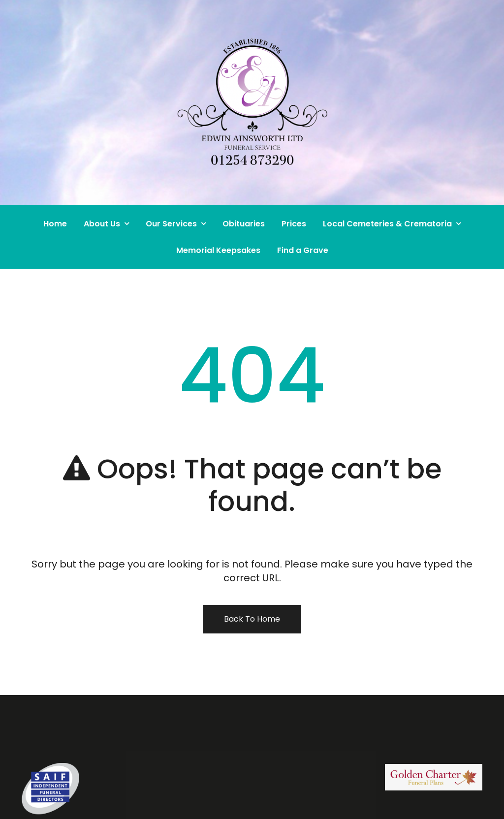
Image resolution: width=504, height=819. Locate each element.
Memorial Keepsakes (218, 250)
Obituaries (244, 224)
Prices (294, 224)
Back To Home (252, 619)
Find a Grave (303, 250)
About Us (102, 224)
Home (55, 224)
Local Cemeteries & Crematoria (387, 224)
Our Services (171, 224)
